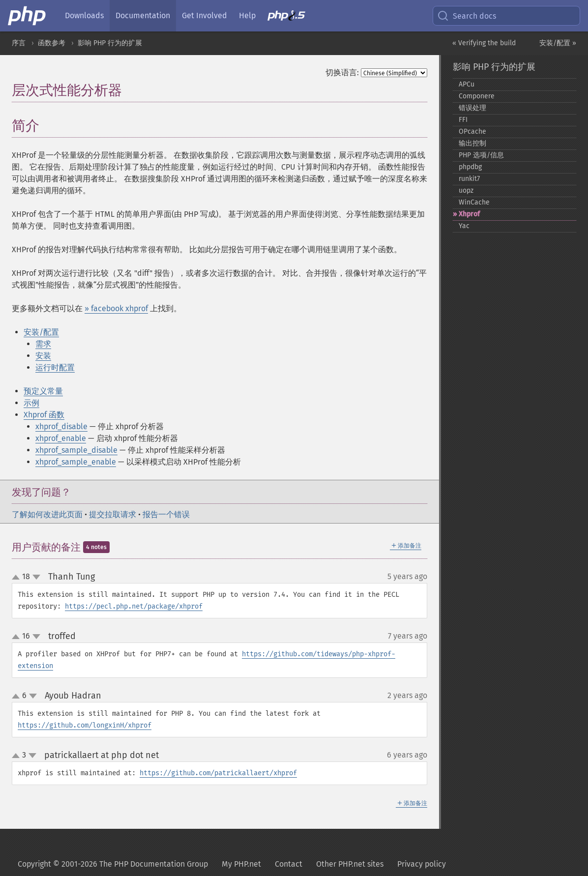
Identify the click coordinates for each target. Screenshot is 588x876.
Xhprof (469, 214)
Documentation (143, 15)
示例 (31, 403)
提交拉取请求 (113, 514)
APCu (467, 84)
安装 (43, 356)
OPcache (472, 131)
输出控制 (472, 143)
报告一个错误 (166, 514)
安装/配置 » (558, 43)
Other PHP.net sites (350, 864)
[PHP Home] (28, 16)
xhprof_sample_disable (76, 450)
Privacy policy (422, 864)
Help (247, 15)
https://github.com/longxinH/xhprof (85, 725)
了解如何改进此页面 (47, 514)
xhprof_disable (61, 426)
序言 (19, 43)
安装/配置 (41, 332)
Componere (477, 96)
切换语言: (342, 73)
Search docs (467, 16)
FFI (463, 120)
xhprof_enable (61, 438)
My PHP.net (241, 864)
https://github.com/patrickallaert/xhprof (218, 773)
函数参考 (52, 43)
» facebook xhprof (116, 308)
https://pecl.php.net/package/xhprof (134, 606)
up (18, 578)
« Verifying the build (484, 43)
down (36, 577)
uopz (466, 190)
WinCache (474, 202)
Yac (464, 226)
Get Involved (205, 15)
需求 (43, 344)
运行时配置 (55, 367)
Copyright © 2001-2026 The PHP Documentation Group (113, 864)
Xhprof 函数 (44, 415)
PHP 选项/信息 (481, 155)
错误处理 (472, 108)
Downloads (84, 15)
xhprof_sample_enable (76, 462)
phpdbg (470, 167)
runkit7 (469, 179)
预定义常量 (43, 391)
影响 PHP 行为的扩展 (110, 43)
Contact (289, 864)
